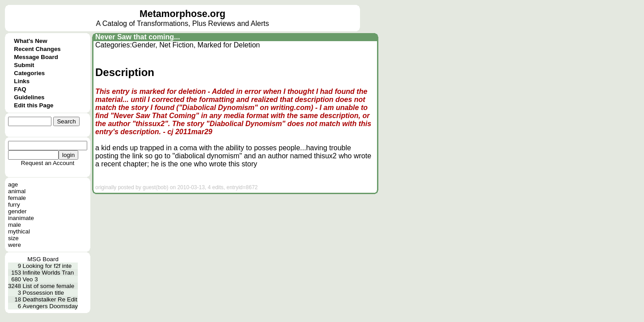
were (15, 245)
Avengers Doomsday (50, 306)
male (15, 225)
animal (17, 191)
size (13, 238)
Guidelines (29, 97)
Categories (29, 73)
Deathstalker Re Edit (50, 299)
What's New (30, 41)
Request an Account (48, 163)
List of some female (49, 286)
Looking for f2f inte (47, 266)
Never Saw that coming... (138, 37)
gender (17, 211)
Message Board (36, 57)
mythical (19, 231)
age (13, 184)
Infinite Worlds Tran (49, 273)
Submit (24, 65)
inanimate (21, 218)
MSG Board (43, 259)
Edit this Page (34, 105)
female (17, 198)
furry (14, 205)
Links (22, 81)
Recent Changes (37, 49)
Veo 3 (30, 279)
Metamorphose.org (182, 14)
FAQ (20, 89)
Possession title (44, 293)
